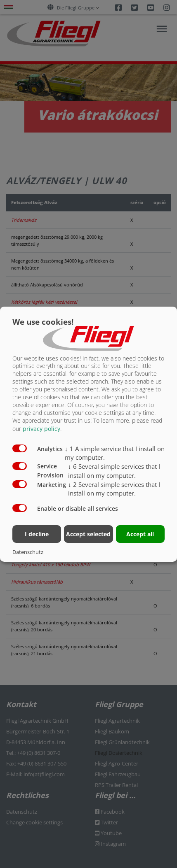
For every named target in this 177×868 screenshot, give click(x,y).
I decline (37, 534)
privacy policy (41, 429)
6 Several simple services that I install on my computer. (114, 471)
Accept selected (88, 534)
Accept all (140, 534)
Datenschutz (28, 552)
